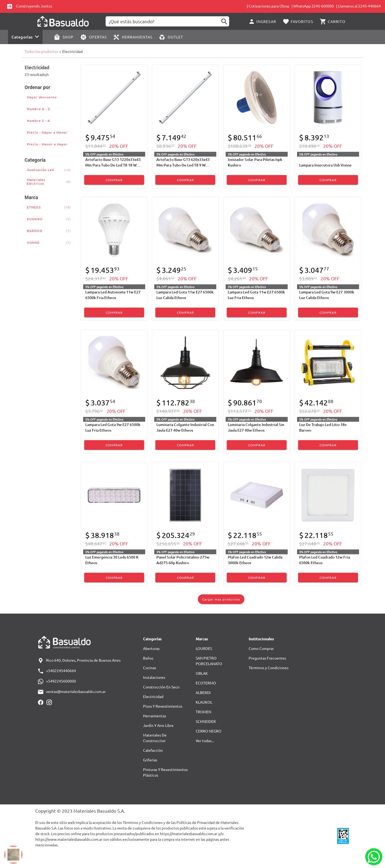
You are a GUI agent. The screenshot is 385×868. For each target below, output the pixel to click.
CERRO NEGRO (209, 731)
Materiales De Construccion (155, 738)
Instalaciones (154, 677)
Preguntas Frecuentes (267, 658)
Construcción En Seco (161, 687)
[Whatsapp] (374, 857)
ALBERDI (203, 692)
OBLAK (202, 673)
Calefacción (153, 750)
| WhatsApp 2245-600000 (313, 6)
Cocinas (150, 668)
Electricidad (153, 696)
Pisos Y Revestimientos (163, 706)
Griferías (150, 760)
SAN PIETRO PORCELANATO (209, 661)
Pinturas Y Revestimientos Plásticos (165, 772)
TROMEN (203, 712)
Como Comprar (261, 648)
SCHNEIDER (206, 721)
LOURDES (204, 648)
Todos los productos (41, 51)
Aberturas (151, 648)
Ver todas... (205, 741)
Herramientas (155, 716)
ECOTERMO (206, 683)
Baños (148, 658)
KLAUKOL (204, 702)
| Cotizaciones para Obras (268, 6)
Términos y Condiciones (269, 668)
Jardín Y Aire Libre (158, 725)
